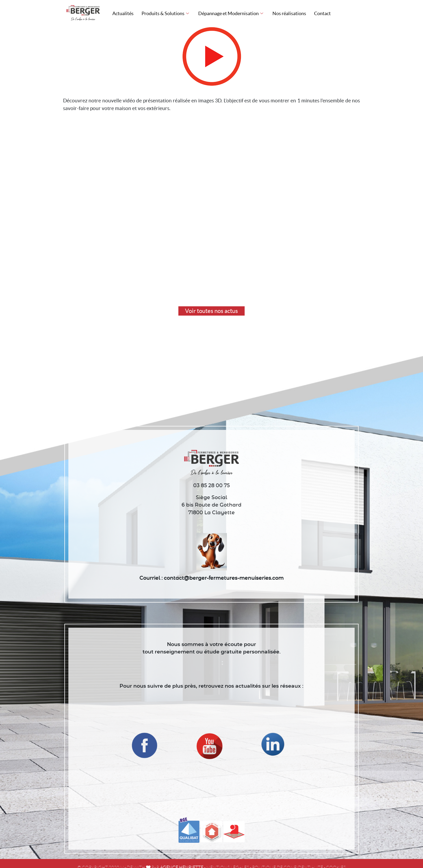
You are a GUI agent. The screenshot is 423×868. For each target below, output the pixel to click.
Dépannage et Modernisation (231, 13)
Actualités (123, 13)
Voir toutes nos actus (211, 311)
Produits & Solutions (166, 13)
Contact (322, 13)
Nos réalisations (289, 13)
